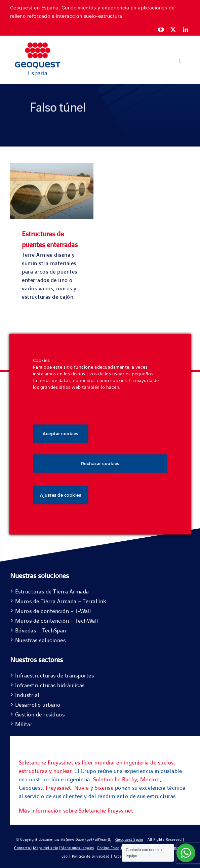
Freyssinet (58, 788)
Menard (150, 780)
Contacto (23, 848)
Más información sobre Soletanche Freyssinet (76, 811)
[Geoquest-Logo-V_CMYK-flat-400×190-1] (38, 45)
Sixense (104, 788)
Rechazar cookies (100, 463)
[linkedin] (186, 30)
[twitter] (173, 30)
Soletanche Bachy (115, 780)
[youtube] (161, 30)
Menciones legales (77, 848)
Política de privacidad (91, 856)
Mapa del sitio (46, 848)
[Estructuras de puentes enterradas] (52, 167)
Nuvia (82, 788)
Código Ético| (109, 848)
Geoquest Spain (129, 840)
